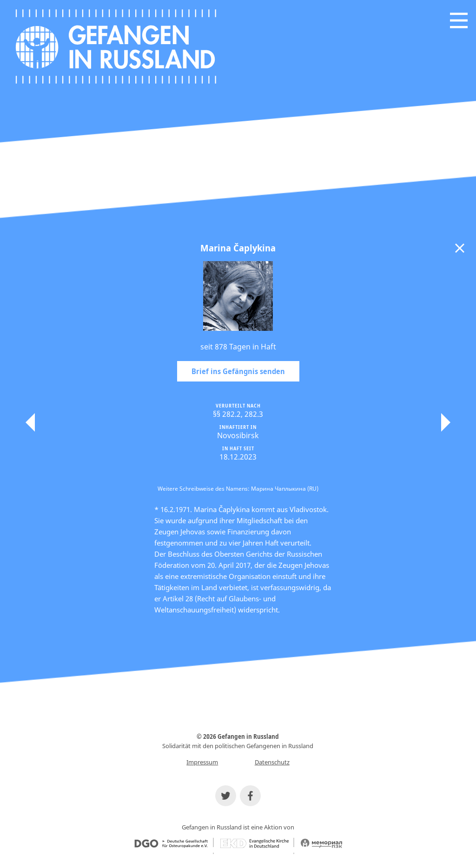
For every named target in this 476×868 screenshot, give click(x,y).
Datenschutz (272, 762)
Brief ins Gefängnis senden (238, 371)
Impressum (202, 762)
